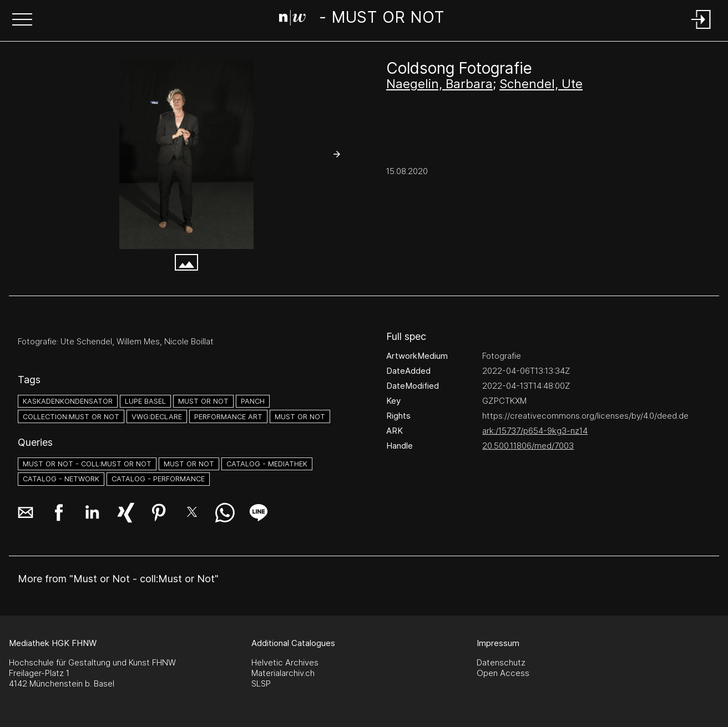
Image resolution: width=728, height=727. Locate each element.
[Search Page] (362, 19)
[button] (22, 21)
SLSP (261, 683)
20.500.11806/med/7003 (528, 446)
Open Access (503, 673)
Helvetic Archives (285, 662)
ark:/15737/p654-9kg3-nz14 (535, 431)
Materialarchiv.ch (283, 673)
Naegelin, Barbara (439, 84)
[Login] (701, 30)
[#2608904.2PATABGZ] (186, 154)
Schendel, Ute (541, 84)
